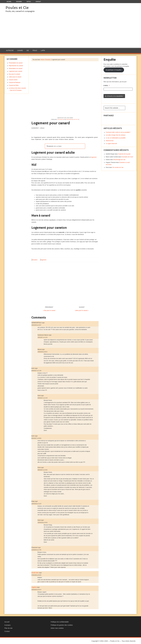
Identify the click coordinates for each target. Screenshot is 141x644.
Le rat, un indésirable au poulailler (116, 137)
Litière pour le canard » (82, 310)
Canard (20, 50)
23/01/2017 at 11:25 (42, 337)
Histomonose (110, 140)
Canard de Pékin (14, 85)
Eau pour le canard (14, 74)
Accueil (7, 621)
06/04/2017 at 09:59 (36, 438)
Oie (28, 50)
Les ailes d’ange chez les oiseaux (116, 134)
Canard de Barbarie (15, 82)
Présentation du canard (16, 62)
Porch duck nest (61, 119)
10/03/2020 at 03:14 (36, 589)
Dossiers (35, 259)
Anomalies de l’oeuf (127, 156)
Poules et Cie (17, 8)
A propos (7, 625)
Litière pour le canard (15, 76)
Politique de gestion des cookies (62, 625)
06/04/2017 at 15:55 (42, 469)
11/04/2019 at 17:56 (36, 549)
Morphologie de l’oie (119, 159)
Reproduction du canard (16, 65)
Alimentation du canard (16, 68)
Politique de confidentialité (60, 621)
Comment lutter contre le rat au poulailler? (118, 131)
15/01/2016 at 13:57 (36, 325)
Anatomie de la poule (124, 153)
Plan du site (8, 628)
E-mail (107, 85)
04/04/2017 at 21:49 (42, 398)
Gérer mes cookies (57, 628)
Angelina (34, 587)
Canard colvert (13, 79)
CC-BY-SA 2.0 (76, 119)
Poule (35, 50)
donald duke (35, 572)
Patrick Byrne (69, 119)
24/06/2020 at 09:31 (42, 351)
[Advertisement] (70, 32)
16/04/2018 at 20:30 (42, 522)
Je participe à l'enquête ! (114, 69)
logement (94, 157)
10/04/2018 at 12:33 (36, 503)
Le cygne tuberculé (111, 143)
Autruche (10, 50)
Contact (7, 631)
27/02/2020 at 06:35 (36, 575)
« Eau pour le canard (49, 310)
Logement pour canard (15, 71)
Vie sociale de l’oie (118, 166)
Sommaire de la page (54, 146)
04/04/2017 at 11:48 (36, 370)
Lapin (43, 50)
